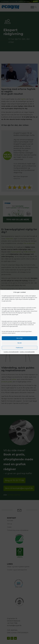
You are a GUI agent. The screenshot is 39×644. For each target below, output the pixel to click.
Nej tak (19, 343)
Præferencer (19, 348)
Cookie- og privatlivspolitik (11, 352)
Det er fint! (19, 338)
